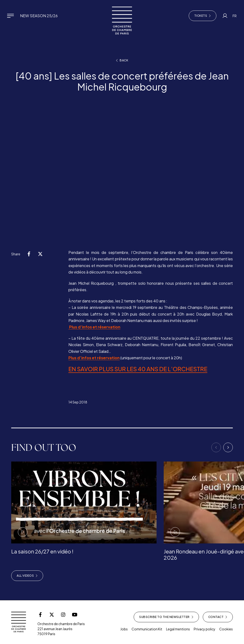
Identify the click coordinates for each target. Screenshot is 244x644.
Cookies (226, 629)
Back (122, 60)
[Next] (228, 447)
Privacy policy (205, 629)
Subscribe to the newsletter (166, 617)
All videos (27, 576)
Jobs (124, 629)
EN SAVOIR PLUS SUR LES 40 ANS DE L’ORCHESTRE (138, 369)
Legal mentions (178, 629)
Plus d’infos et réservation (94, 327)
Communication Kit (147, 629)
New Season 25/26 (39, 16)
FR (235, 16)
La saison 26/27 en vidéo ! (42, 551)
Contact (218, 617)
